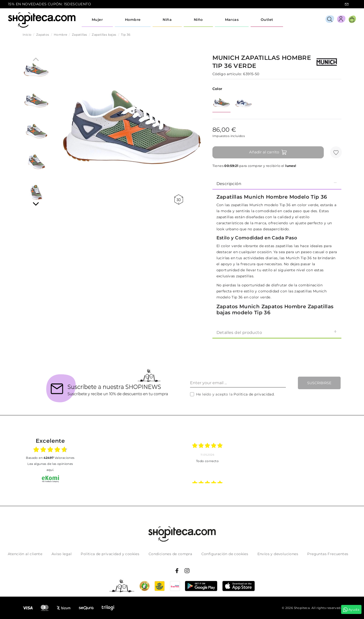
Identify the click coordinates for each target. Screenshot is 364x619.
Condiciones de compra (170, 554)
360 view (179, 200)
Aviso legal (62, 554)
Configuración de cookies (225, 554)
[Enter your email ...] (238, 383)
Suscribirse (319, 383)
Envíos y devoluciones (278, 554)
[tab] (277, 183)
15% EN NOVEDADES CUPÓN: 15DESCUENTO (50, 4)
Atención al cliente (25, 554)
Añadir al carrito (268, 152)
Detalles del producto (277, 332)
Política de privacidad (254, 394)
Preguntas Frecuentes (328, 554)
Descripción (277, 183)
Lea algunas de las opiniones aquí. (50, 467)
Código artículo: (227, 74)
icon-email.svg (347, 4)
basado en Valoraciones (50, 458)
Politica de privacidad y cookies (110, 554)
